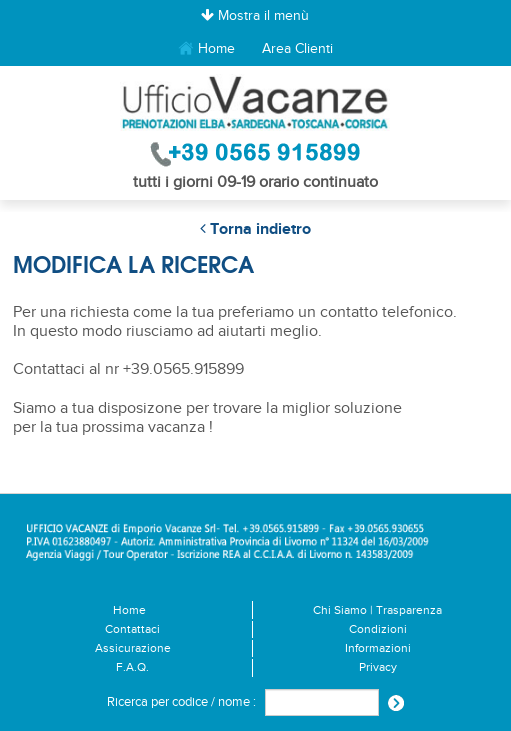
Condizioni (378, 629)
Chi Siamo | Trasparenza (377, 610)
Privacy (378, 667)
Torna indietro (255, 229)
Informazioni (378, 648)
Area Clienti (297, 48)
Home (206, 49)
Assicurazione (133, 648)
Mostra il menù (255, 16)
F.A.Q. (132, 667)
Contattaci (132, 629)
